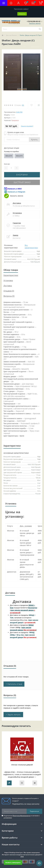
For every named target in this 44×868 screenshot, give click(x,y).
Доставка (17, 203)
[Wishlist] (32, 105)
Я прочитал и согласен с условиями (22, 817)
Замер (15, 235)
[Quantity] (11, 168)
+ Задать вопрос (13, 715)
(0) (23, 105)
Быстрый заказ (22, 182)
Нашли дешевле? (27, 126)
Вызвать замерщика (13, 862)
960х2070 (19, 156)
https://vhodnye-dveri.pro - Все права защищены (22, 853)
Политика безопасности (21, 816)
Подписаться (34, 811)
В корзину (22, 175)
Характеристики (11, 275)
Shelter (19, 112)
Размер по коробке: (12, 151)
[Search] (40, 29)
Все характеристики (31, 246)
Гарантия (17, 223)
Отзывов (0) (9, 291)
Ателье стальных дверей (22, 765)
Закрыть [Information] (22, 14)
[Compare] (39, 105)
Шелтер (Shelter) (12, 35)
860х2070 (9, 156)
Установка (17, 213)
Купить (34, 140)
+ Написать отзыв (14, 684)
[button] (18, 3)
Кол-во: (7, 164)
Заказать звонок (35, 23)
